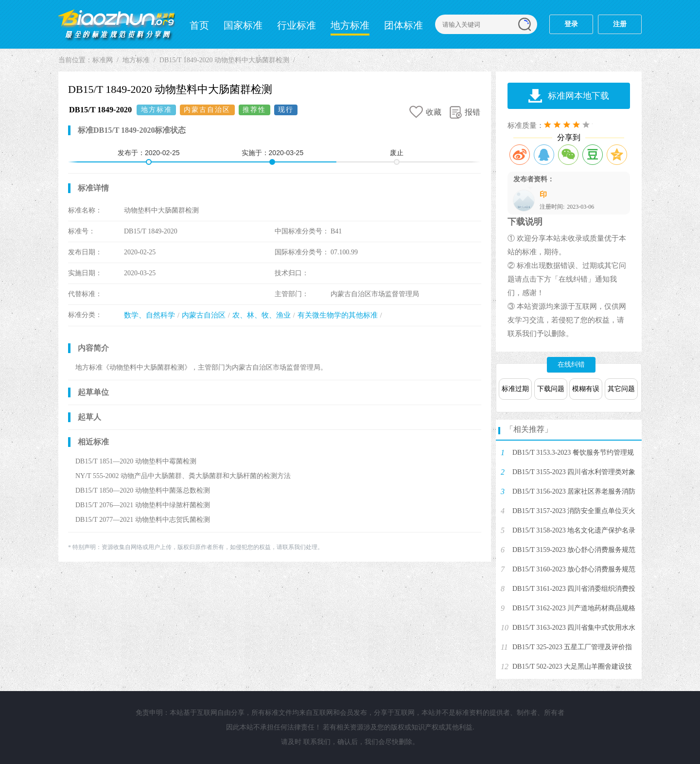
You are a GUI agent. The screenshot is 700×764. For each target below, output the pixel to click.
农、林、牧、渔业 (262, 315)
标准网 (117, 24)
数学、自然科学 (149, 315)
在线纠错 (571, 364)
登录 (571, 24)
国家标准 (243, 25)
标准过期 (515, 389)
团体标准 (403, 25)
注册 (620, 24)
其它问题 (621, 389)
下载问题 (551, 389)
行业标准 (297, 25)
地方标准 (350, 25)
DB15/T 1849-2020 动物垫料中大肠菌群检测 (224, 60)
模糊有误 (586, 389)
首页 (199, 25)
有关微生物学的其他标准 (338, 315)
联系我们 (317, 742)
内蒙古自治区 (204, 315)
